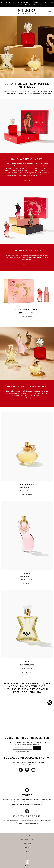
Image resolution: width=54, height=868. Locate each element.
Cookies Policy (27, 847)
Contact (27, 851)
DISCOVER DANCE (27, 265)
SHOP (22, 317)
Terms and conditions (27, 840)
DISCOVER (30, 317)
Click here (33, 4)
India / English (27, 836)
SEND (37, 748)
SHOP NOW (27, 180)
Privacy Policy (26, 752)
